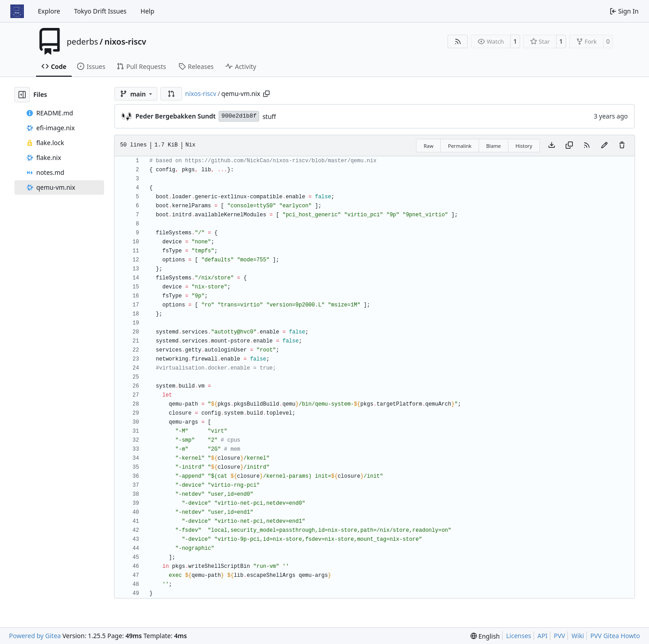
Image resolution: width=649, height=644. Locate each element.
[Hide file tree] (22, 95)
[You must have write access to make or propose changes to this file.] (622, 146)
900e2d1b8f (239, 116)
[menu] (485, 636)
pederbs (82, 41)
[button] (171, 94)
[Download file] (552, 146)
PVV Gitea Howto (615, 636)
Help (148, 11)
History (524, 146)
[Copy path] (266, 94)
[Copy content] (569, 146)
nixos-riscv (126, 41)
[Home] (17, 11)
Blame (494, 146)
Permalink (460, 146)
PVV (560, 636)
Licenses (519, 636)
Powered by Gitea (35, 636)
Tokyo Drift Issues (100, 11)
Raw (429, 146)
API (543, 636)
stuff (269, 116)
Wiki (578, 636)
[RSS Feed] (458, 41)
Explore (49, 11)
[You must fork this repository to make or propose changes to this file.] (604, 146)
